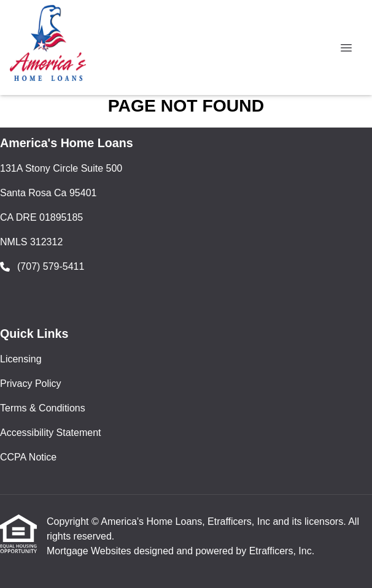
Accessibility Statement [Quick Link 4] (51, 433)
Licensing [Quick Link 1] (21, 359)
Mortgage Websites (90, 551)
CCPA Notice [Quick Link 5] (28, 457)
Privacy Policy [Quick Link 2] (31, 384)
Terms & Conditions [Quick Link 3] (43, 408)
